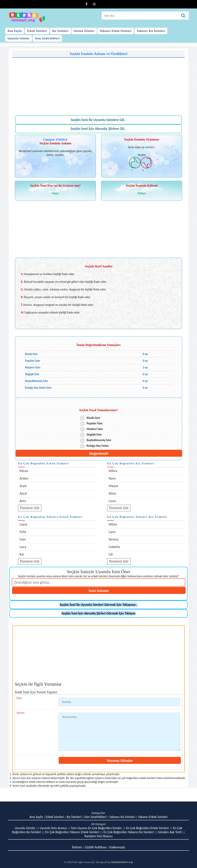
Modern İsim (95, 429)
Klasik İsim (93, 418)
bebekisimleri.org (122, 862)
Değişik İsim (94, 434)
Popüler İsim (95, 423)
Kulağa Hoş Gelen (98, 446)
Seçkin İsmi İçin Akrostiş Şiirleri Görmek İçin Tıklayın (99, 613)
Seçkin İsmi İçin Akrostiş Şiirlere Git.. (98, 129)
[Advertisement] (98, 85)
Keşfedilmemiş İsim (99, 440)
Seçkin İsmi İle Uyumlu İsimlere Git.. (98, 120)
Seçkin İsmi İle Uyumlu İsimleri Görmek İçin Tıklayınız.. (98, 605)
